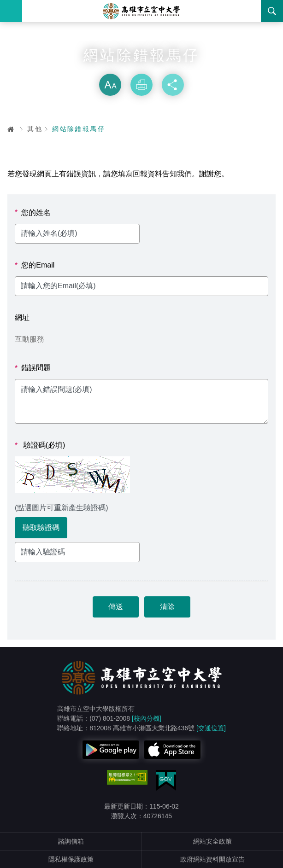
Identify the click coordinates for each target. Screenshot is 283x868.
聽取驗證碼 (41, 527)
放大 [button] (110, 85)
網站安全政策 (212, 841)
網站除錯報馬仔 (79, 129)
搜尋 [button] (272, 11)
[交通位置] (211, 728)
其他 (35, 129)
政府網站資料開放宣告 (212, 859)
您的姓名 (33, 213)
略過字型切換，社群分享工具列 (141, 64)
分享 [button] (173, 85)
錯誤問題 (33, 368)
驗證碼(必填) (40, 445)
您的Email (35, 265)
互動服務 (29, 339)
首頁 (11, 129)
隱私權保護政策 (71, 859)
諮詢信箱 (71, 841)
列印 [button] (141, 85)
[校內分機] (147, 718)
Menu (11, 11)
